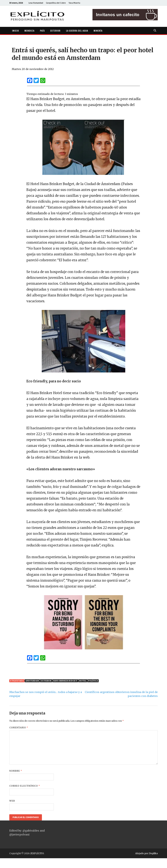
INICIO (15, 31)
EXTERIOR (55, 31)
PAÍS (42, 31)
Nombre (16, 771)
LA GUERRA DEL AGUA (77, 31)
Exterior (46, 681)
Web (12, 801)
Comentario (19, 728)
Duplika (153, 853)
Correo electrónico (25, 786)
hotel (83, 681)
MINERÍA (98, 31)
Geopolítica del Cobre (56, 3)
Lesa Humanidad (36, 3)
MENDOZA (29, 31)
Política (93, 681)
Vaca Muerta (74, 3)
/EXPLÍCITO (37, 853)
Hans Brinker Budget (65, 681)
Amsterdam (32, 681)
